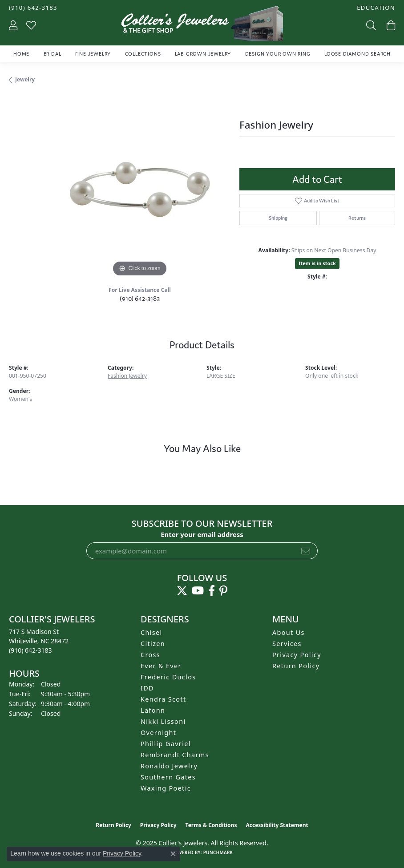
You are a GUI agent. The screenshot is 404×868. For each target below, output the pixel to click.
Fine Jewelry (93, 54)
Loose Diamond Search (358, 54)
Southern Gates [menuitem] (168, 777)
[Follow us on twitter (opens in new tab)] (182, 591)
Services (287, 644)
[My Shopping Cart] (390, 25)
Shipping (278, 218)
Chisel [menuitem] (151, 632)
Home (21, 54)
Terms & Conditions (211, 825)
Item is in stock (317, 263)
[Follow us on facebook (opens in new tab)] (212, 591)
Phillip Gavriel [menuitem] (166, 744)
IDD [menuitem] (147, 688)
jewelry (25, 79)
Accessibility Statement (277, 825)
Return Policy (296, 666)
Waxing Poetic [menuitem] (166, 788)
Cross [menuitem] (150, 655)
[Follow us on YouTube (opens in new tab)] (198, 591)
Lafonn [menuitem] (153, 710)
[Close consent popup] (173, 854)
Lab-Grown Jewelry (203, 54)
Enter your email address (202, 534)
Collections (143, 54)
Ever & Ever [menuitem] (161, 666)
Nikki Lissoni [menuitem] (163, 721)
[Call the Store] (30, 650)
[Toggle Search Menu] (370, 25)
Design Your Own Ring (278, 54)
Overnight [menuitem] (158, 733)
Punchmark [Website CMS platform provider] (218, 852)
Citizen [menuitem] (153, 644)
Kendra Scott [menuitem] (163, 699)
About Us (289, 632)
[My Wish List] (31, 25)
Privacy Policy (297, 655)
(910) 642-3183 (140, 298)
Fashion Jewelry (127, 376)
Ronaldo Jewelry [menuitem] (169, 766)
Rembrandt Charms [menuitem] (175, 755)
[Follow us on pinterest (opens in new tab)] (223, 591)
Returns (357, 218)
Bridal (53, 54)
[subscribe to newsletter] (306, 551)
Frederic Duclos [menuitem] (168, 677)
